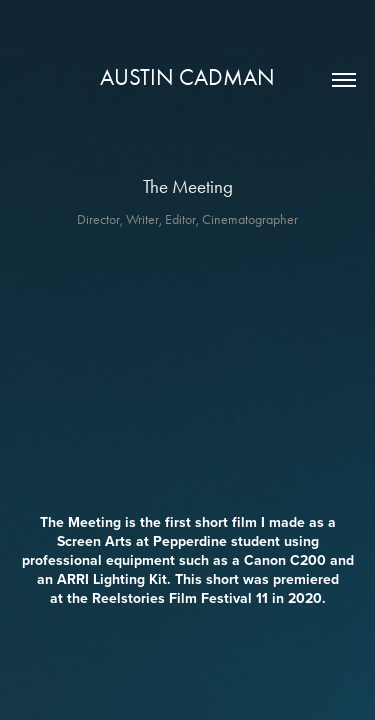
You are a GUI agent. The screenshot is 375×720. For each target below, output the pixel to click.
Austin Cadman (187, 77)
